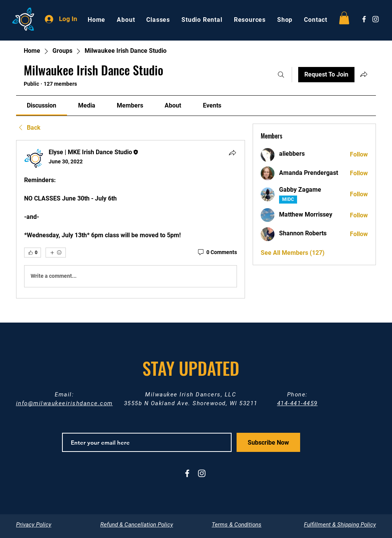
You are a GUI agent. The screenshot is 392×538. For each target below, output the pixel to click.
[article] (131, 219)
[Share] (232, 153)
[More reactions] (56, 253)
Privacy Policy (34, 525)
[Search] (281, 75)
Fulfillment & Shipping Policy (340, 525)
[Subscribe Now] (268, 442)
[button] (344, 18)
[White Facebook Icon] (364, 19)
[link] (42, 105)
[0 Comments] (217, 253)
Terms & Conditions (237, 525)
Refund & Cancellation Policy (137, 525)
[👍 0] (33, 253)
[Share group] (364, 74)
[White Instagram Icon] (376, 19)
